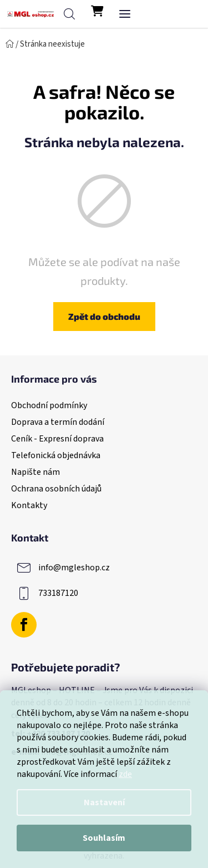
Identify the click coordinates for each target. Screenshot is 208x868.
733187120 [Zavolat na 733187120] (58, 593)
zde (125, 774)
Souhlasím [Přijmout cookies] (104, 838)
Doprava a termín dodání (58, 422)
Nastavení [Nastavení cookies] (104, 802)
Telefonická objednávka (56, 455)
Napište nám (35, 472)
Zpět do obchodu (104, 316)
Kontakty (29, 505)
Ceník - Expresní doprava (57, 439)
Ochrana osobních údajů (56, 489)
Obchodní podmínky (49, 405)
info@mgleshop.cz (74, 568)
